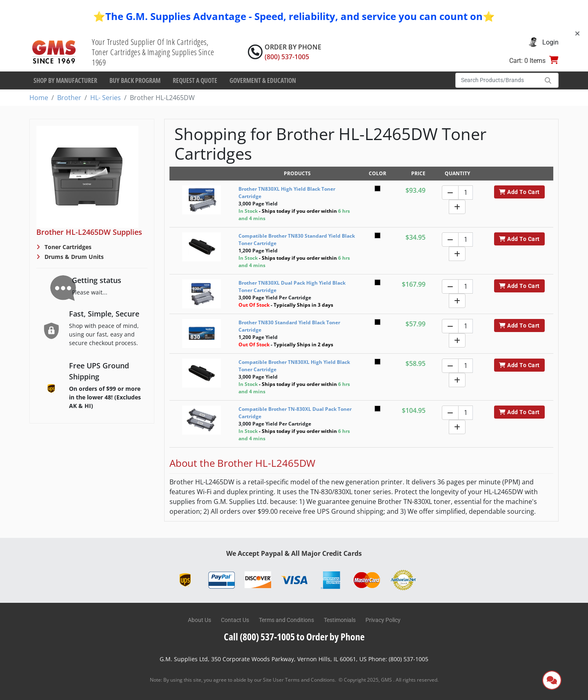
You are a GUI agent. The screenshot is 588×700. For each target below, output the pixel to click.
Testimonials (340, 620)
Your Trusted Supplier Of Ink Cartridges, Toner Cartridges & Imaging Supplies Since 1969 (153, 52)
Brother (69, 98)
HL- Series (106, 98)
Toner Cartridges (67, 247)
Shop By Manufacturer (65, 80)
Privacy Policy (383, 620)
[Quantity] (465, 193)
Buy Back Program (135, 80)
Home (39, 98)
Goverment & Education (263, 80)
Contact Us (235, 620)
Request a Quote (195, 80)
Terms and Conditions (286, 620)
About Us (199, 620)
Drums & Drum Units (73, 257)
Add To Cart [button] (519, 192)
